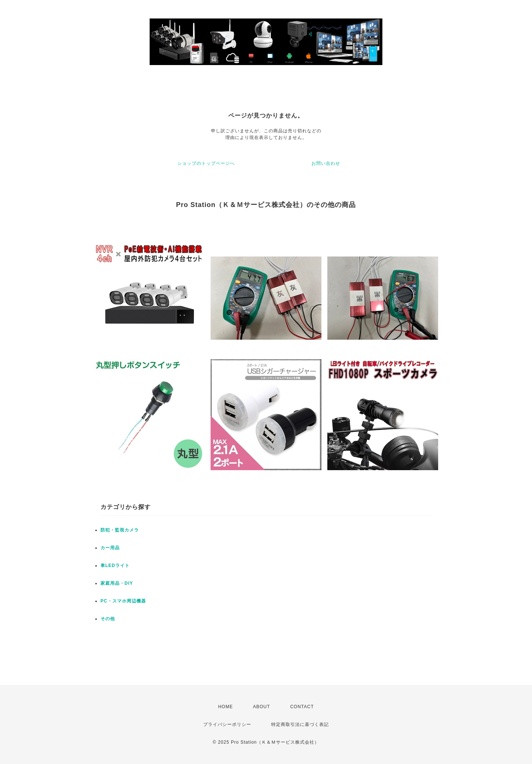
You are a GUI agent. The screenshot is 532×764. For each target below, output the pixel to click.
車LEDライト (115, 566)
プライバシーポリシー (227, 724)
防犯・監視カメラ (120, 530)
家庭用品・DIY (117, 583)
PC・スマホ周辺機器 (123, 601)
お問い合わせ (326, 163)
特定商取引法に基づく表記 (300, 724)
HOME (225, 707)
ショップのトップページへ (206, 163)
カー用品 (110, 548)
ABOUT (262, 707)
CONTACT (302, 707)
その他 (108, 619)
